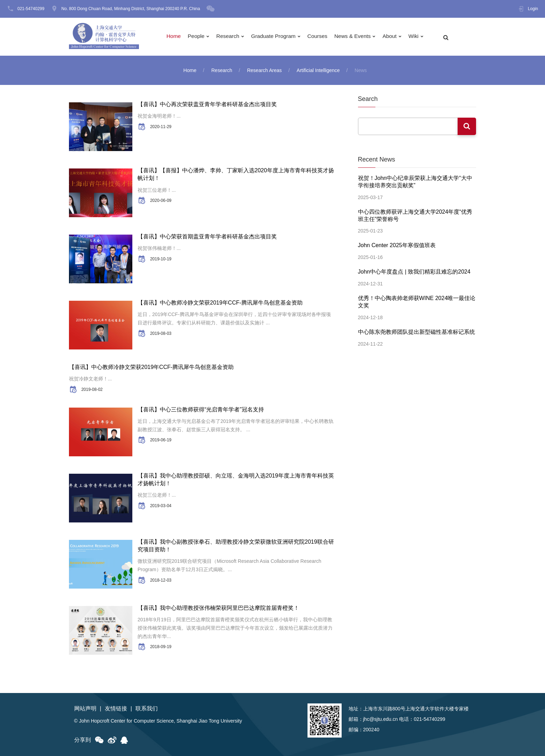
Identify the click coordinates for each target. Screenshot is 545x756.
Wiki (421, 37)
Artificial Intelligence (318, 70)
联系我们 (147, 708)
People (198, 37)
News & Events (359, 37)
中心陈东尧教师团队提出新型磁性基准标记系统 (416, 328)
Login (533, 9)
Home (175, 37)
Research (231, 37)
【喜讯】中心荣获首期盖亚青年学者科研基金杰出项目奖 (207, 237)
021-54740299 (31, 9)
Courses (323, 37)
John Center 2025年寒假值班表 (397, 243)
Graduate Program (278, 37)
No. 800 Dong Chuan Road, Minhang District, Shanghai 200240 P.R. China (131, 9)
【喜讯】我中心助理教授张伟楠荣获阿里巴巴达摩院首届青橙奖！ (218, 608)
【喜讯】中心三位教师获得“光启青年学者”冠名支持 (201, 409)
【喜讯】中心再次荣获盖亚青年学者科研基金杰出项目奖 (207, 104)
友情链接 (116, 708)
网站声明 (85, 708)
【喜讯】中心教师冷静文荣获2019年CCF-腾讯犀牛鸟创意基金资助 (220, 303)
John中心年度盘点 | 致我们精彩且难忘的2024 (414, 270)
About (397, 37)
